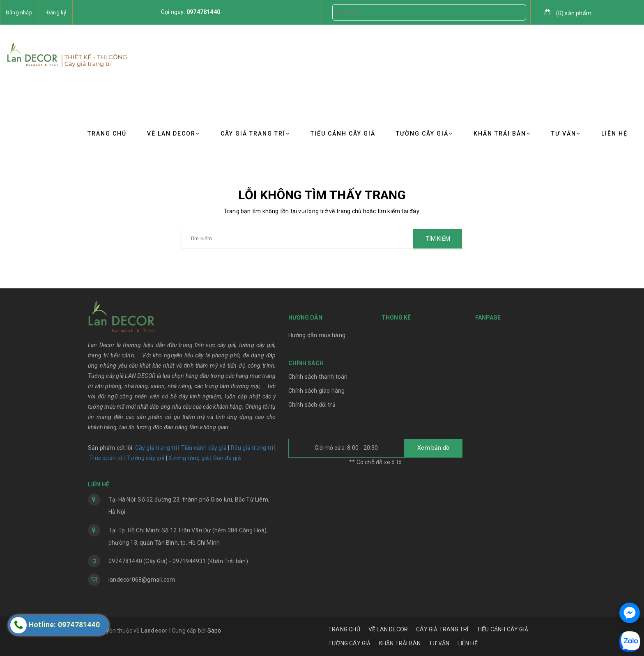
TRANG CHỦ (107, 134)
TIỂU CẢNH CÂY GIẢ (343, 134)
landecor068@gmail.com (142, 580)
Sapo (214, 631)
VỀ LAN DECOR (174, 134)
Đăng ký (56, 13)
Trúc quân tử (106, 458)
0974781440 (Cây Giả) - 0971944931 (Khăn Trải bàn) (178, 561)
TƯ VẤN (566, 134)
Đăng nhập (19, 13)
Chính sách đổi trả (312, 405)
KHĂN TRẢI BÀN (502, 134)
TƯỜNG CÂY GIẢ (424, 134)
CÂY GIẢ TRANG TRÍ (255, 134)
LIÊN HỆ (614, 134)
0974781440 (203, 12)
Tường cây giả (145, 458)
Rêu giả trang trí (252, 448)
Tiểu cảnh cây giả (204, 448)
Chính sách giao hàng (317, 391)
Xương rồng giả (189, 458)
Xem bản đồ (433, 448)
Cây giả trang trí (156, 448)
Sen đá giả (227, 458)
